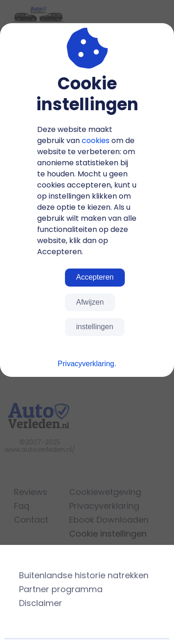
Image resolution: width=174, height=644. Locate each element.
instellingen (95, 327)
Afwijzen (90, 302)
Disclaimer (41, 603)
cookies (96, 141)
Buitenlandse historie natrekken (84, 575)
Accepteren (95, 277)
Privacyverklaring (86, 364)
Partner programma (61, 589)
